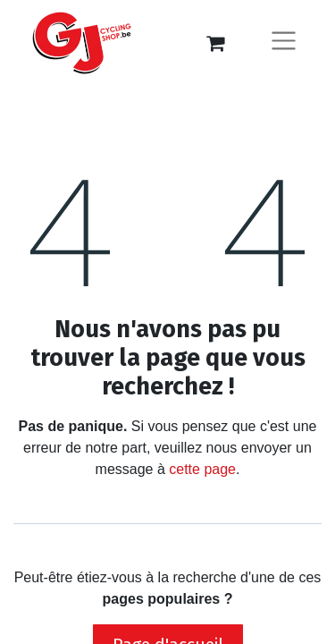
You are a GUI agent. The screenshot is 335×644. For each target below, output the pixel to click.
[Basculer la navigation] (284, 43)
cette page (202, 469)
